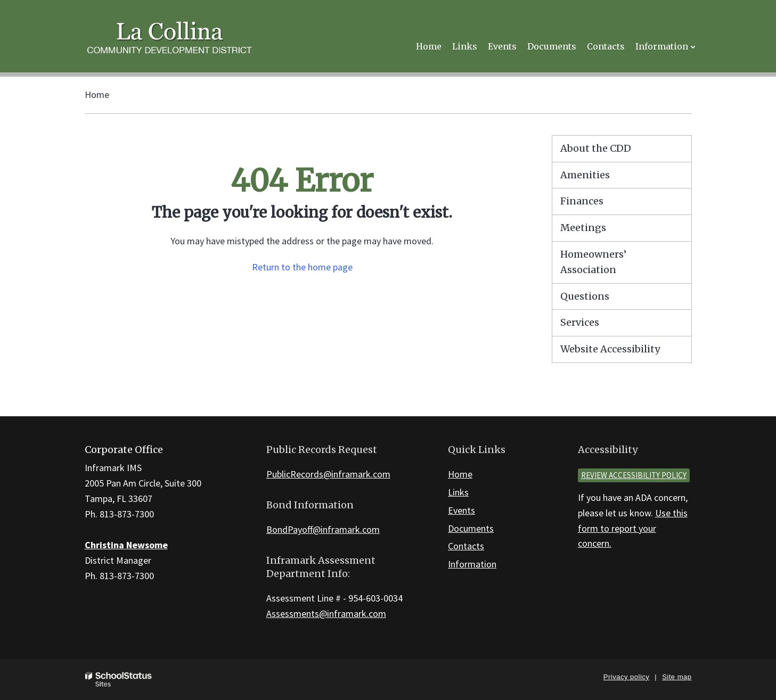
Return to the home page (302, 267)
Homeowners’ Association (593, 262)
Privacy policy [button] (626, 677)
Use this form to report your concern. (633, 528)
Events (461, 510)
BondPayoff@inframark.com (323, 529)
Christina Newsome (126, 545)
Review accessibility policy (634, 475)
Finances (582, 201)
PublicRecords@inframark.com (328, 474)
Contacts (466, 546)
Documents (471, 528)
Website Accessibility (610, 349)
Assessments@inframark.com (326, 613)
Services (580, 322)
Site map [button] (677, 677)
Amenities (585, 175)
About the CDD (596, 148)
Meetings (583, 228)
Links (458, 492)
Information (472, 564)
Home (97, 94)
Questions (585, 296)
